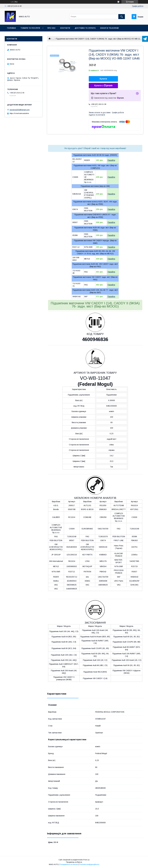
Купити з (103, 86)
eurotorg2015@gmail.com (20, 110)
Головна (11, 28)
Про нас (51, 28)
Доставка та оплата (85, 28)
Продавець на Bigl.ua (74, 862)
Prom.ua (86, 860)
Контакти (65, 28)
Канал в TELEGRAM (109, 28)
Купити (103, 79)
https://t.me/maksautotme (19, 113)
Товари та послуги (30, 28)
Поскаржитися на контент (69, 864)
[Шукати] (122, 17)
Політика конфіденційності (89, 864)
